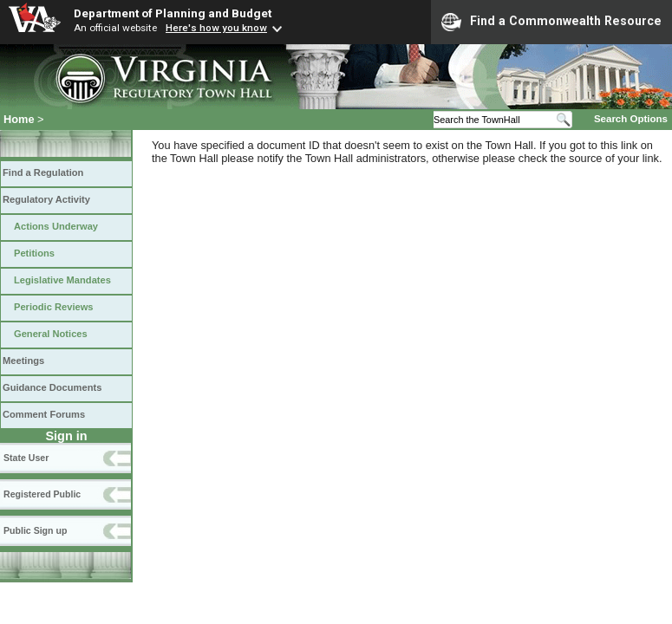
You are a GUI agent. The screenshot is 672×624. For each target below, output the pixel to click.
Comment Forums (44, 414)
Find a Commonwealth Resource (551, 22)
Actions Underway (56, 226)
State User (26, 458)
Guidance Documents (52, 387)
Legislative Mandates (62, 280)
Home (19, 119)
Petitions (34, 253)
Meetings (23, 361)
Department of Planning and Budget (173, 13)
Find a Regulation (43, 172)
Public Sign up (35, 530)
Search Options (631, 119)
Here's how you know (216, 28)
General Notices (51, 334)
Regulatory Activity (46, 199)
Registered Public (42, 494)
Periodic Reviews (54, 307)
